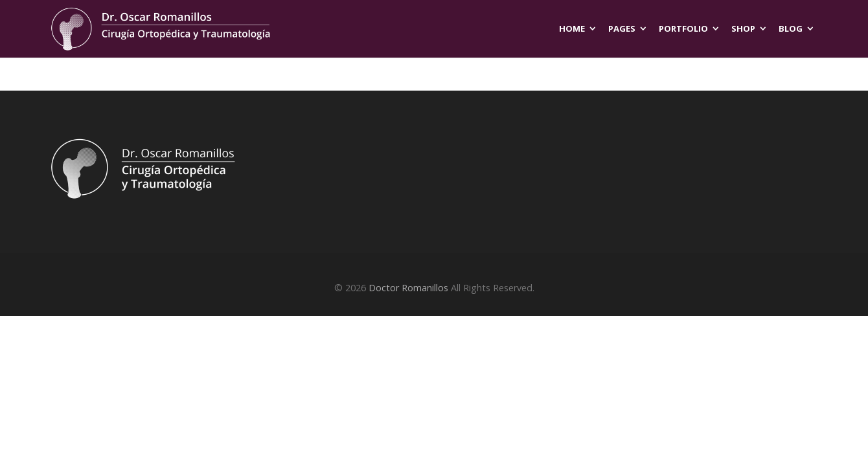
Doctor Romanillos (408, 288)
